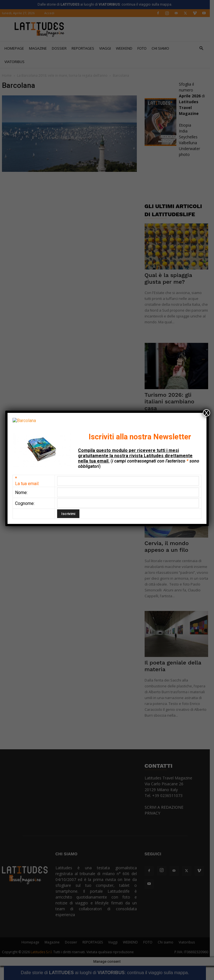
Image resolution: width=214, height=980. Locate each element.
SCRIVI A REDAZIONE (166, 807)
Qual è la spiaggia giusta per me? (170, 278)
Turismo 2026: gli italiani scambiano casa (172, 401)
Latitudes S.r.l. (43, 952)
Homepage (16, 48)
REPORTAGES (85, 48)
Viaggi (107, 48)
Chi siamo (162, 48)
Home (9, 75)
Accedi (51, 13)
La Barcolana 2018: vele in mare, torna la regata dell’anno (64, 75)
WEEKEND (126, 48)
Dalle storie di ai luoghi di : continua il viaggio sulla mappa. (107, 973)
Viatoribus (16, 62)
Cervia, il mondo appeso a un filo (169, 546)
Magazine (40, 48)
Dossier (61, 48)
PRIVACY (154, 813)
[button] (203, 48)
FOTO (144, 48)
